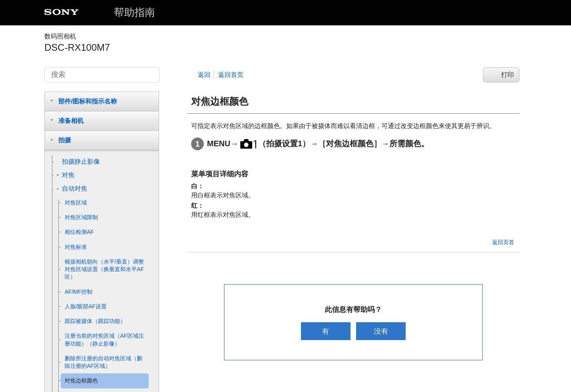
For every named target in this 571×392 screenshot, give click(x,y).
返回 (204, 75)
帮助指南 (134, 12)
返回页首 (503, 242)
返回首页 (231, 75)
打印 (508, 75)
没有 (382, 331)
